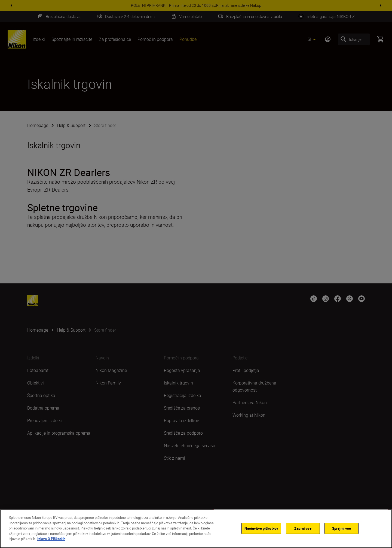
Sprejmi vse (342, 528)
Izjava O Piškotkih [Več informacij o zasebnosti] (51, 539)
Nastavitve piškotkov (261, 528)
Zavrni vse (303, 528)
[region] (196, 529)
